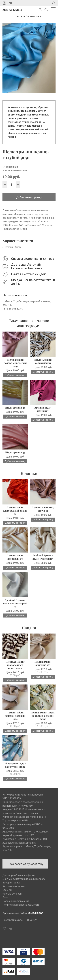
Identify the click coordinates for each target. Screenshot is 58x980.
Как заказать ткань (14, 886)
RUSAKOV (31, 920)
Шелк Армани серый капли (43, 361)
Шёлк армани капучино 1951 (43, 663)
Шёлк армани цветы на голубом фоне (15, 765)
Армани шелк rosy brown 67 (43, 509)
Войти (40, 10)
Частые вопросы (12, 894)
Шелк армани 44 (15, 452)
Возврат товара (11, 883)
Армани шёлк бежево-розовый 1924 (15, 716)
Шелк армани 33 (15, 408)
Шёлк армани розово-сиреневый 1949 (15, 363)
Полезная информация (16, 901)
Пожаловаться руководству (25, 864)
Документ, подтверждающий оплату (24, 879)
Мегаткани (12, 10)
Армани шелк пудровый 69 (15, 557)
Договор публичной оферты (19, 875)
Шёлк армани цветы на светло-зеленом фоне (43, 716)
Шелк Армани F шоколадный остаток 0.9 (15, 665)
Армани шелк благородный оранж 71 (15, 511)
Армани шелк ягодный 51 (43, 409)
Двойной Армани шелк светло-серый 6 (15, 603)
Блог (5, 897)
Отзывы (7, 890)
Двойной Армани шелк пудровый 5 (43, 557)
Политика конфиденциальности (21, 905)
